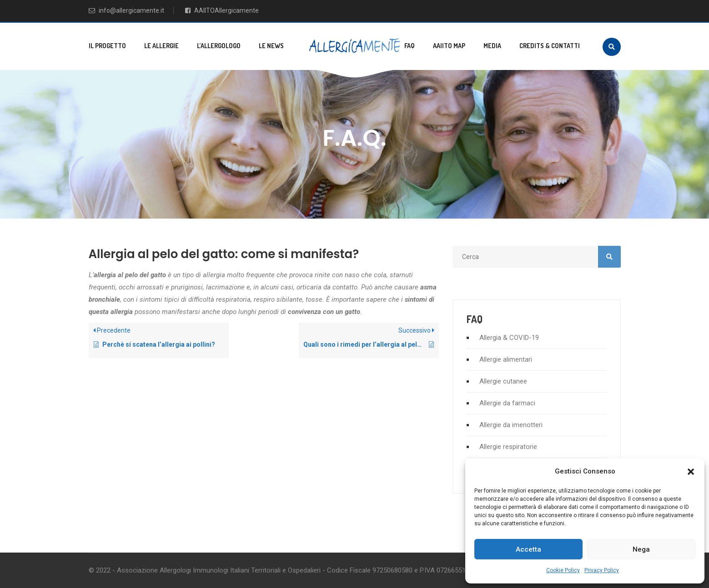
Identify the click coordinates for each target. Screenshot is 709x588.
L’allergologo (219, 46)
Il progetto (107, 46)
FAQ (410, 46)
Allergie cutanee (503, 381)
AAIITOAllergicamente (222, 10)
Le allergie (161, 46)
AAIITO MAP (449, 46)
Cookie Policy (563, 570)
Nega (641, 549)
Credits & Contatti (550, 46)
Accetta (528, 549)
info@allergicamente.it (126, 10)
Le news (271, 46)
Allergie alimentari (506, 359)
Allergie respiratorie (508, 447)
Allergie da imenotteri (511, 425)
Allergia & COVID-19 (509, 338)
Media (492, 46)
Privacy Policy (602, 570)
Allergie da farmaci (507, 403)
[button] (691, 472)
